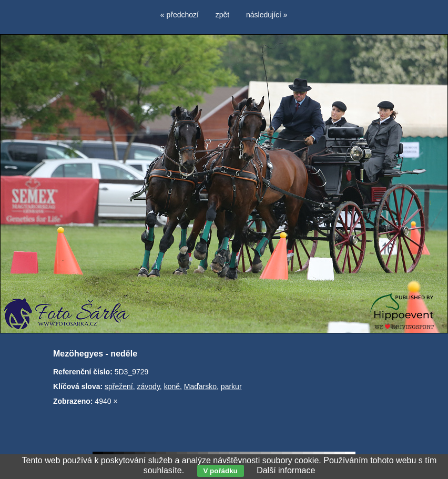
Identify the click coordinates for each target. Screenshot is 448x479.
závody (149, 386)
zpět (222, 15)
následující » (267, 15)
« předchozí (180, 15)
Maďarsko (200, 386)
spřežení (119, 386)
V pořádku (221, 471)
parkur (231, 386)
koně (172, 386)
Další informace (286, 470)
